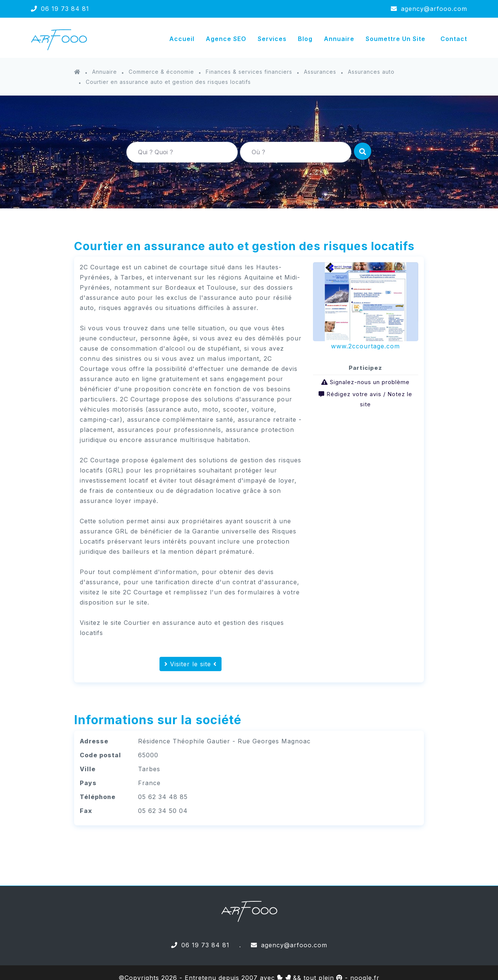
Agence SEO (226, 39)
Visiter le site (191, 664)
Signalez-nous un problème (370, 382)
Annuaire (339, 39)
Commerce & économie (161, 72)
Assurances (320, 72)
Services (272, 39)
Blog (305, 39)
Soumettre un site (396, 39)
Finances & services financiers (249, 72)
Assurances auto (371, 72)
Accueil (182, 39)
